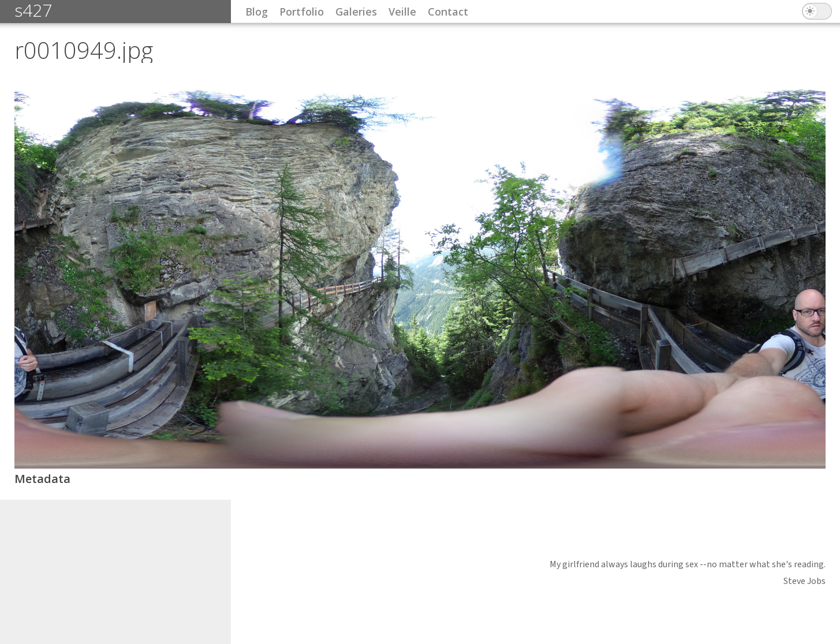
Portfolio (302, 12)
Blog (257, 12)
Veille (402, 12)
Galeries (356, 12)
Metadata (42, 479)
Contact (448, 12)
